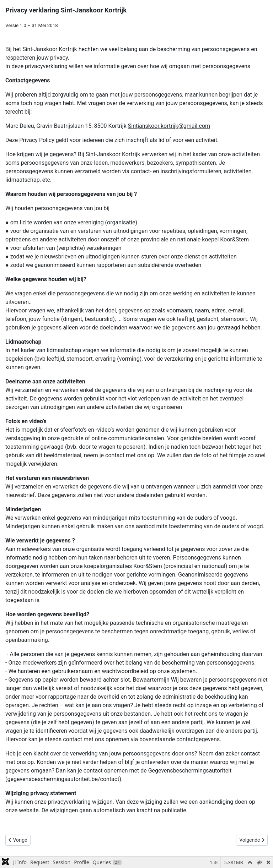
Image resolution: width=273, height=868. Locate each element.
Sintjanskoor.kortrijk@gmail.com (169, 126)
